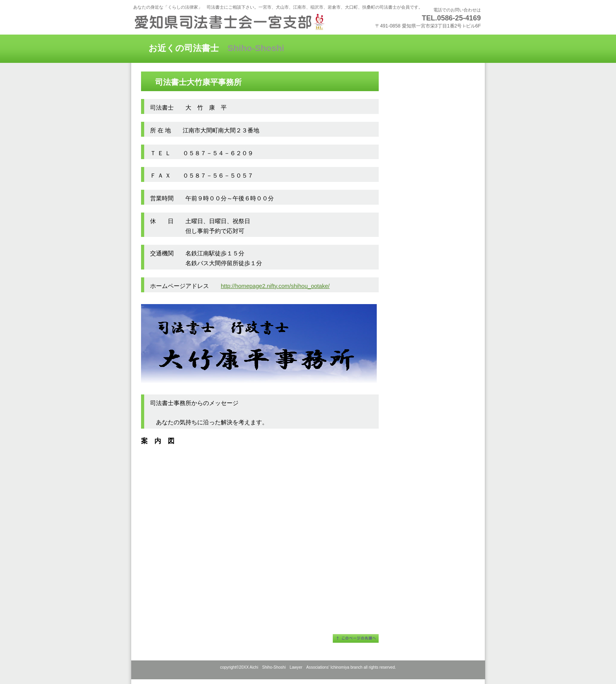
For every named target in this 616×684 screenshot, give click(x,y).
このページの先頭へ (356, 638)
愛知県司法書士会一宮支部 (229, 22)
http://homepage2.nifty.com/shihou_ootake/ (275, 286)
